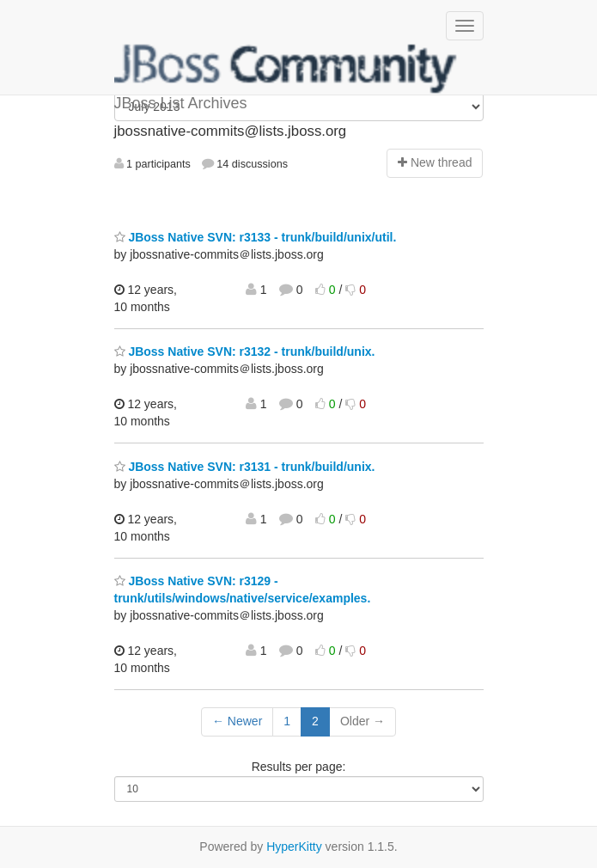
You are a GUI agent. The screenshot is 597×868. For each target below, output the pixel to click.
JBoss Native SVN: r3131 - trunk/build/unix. (245, 467)
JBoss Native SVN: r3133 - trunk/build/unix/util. (256, 237)
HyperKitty (294, 847)
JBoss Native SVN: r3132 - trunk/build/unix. (245, 351)
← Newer (237, 721)
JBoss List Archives (286, 69)
